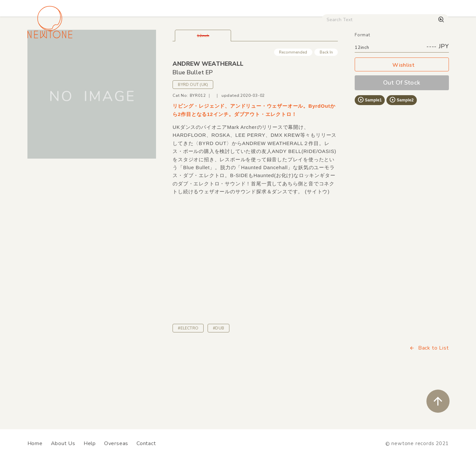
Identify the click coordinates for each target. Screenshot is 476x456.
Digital (367, 57)
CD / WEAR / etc (287, 57)
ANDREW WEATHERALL (208, 110)
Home (35, 443)
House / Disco (49, 57)
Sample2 (401, 146)
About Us (63, 443)
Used (334, 57)
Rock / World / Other (220, 57)
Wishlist (402, 112)
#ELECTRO (188, 374)
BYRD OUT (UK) (193, 131)
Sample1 (370, 146)
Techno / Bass (103, 57)
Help (90, 443)
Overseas (116, 443)
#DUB (218, 374)
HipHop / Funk (157, 57)
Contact (146, 443)
